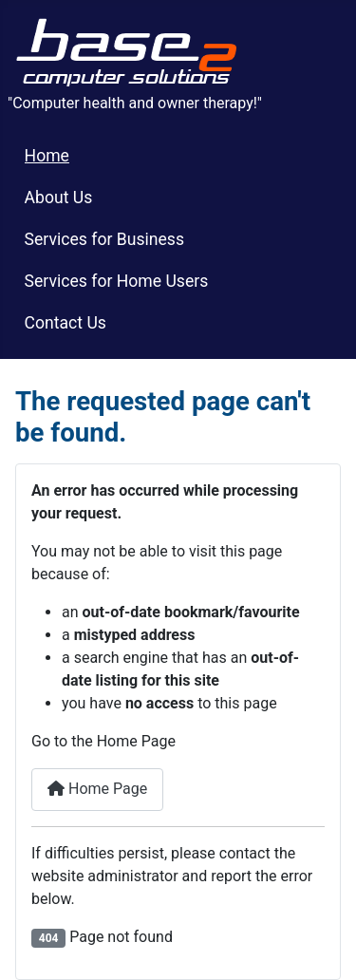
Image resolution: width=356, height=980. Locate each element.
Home (47, 156)
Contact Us (66, 323)
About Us (59, 198)
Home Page (97, 789)
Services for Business (104, 239)
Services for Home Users (117, 281)
